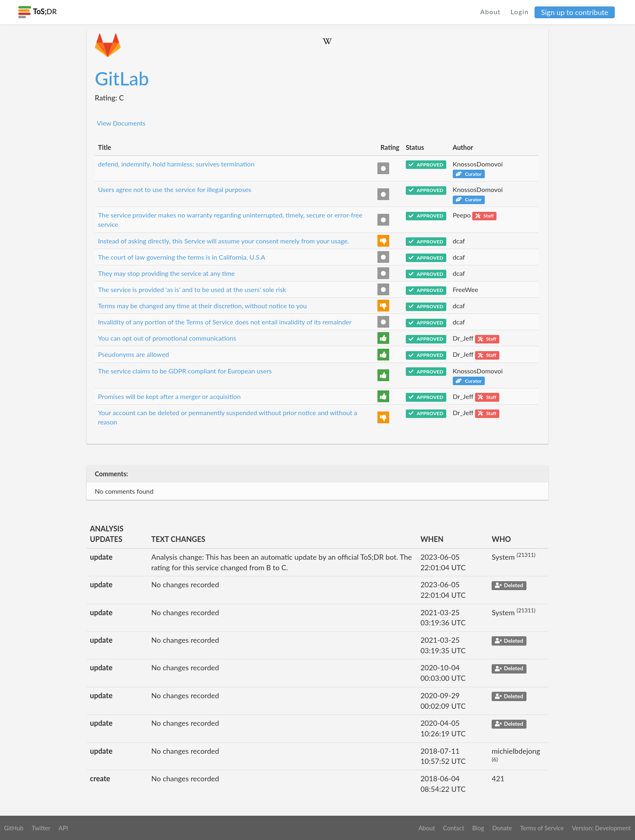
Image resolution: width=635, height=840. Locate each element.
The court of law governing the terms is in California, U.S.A (182, 257)
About (491, 12)
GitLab (122, 78)
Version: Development (601, 828)
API (63, 828)
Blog (478, 828)
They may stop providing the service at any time (166, 273)
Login (520, 12)
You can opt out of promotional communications (167, 338)
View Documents (121, 123)
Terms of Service (542, 828)
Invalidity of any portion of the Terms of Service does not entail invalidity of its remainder (225, 322)
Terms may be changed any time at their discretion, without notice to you (202, 306)
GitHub (14, 828)
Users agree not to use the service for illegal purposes (175, 189)
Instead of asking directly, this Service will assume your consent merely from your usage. (224, 241)
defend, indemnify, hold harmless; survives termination (176, 164)
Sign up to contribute (575, 12)
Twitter (41, 828)
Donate (502, 828)
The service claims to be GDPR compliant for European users (185, 371)
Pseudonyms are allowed (133, 354)
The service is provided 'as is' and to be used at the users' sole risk (192, 289)
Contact (454, 828)
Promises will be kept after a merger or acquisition (169, 396)
